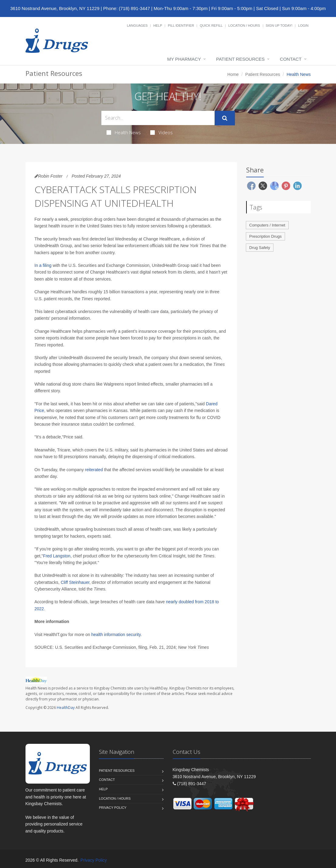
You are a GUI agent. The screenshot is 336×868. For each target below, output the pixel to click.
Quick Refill (211, 26)
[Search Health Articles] (158, 118)
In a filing (43, 265)
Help (158, 26)
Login (303, 26)
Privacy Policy (113, 808)
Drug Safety (260, 248)
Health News (124, 132)
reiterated (94, 470)
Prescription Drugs (265, 236)
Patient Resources (240, 59)
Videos (161, 132)
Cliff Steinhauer (75, 582)
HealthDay (66, 708)
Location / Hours (244, 26)
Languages (137, 26)
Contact (291, 59)
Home (233, 74)
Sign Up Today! (279, 26)
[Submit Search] (225, 118)
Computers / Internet (267, 225)
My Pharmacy (184, 59)
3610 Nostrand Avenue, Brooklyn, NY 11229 (55, 8)
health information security (116, 635)
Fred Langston (57, 556)
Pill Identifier (181, 26)
